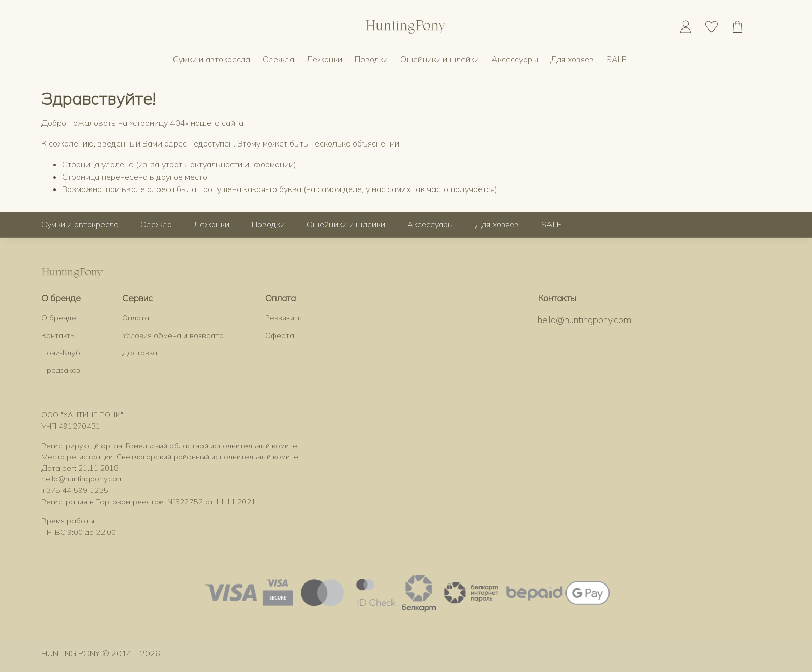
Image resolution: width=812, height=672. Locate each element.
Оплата (136, 318)
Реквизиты (284, 318)
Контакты (59, 335)
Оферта (280, 335)
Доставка (140, 353)
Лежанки (324, 59)
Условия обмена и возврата (173, 335)
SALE (617, 59)
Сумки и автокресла (212, 59)
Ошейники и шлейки (440, 59)
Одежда (278, 59)
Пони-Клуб (61, 353)
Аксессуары (515, 59)
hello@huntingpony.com (584, 319)
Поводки (371, 59)
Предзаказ (61, 370)
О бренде (59, 318)
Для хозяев (572, 59)
